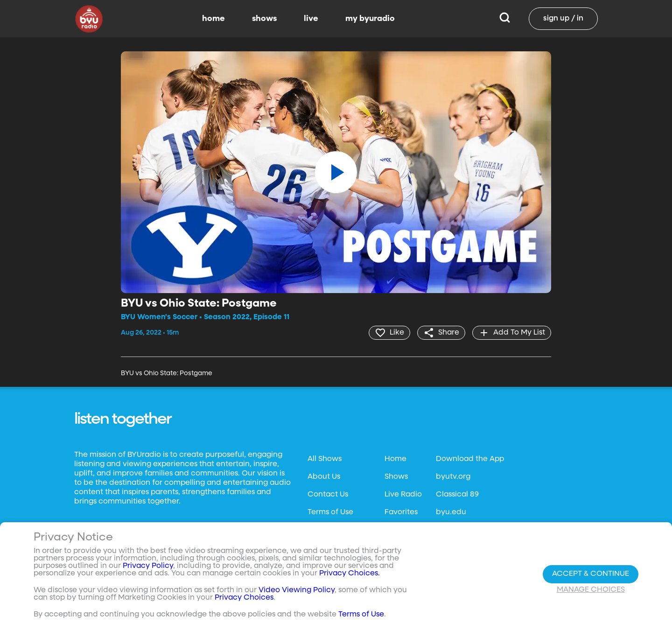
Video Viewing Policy (297, 590)
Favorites (401, 512)
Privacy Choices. (350, 574)
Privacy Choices (244, 598)
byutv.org (453, 477)
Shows (396, 477)
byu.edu (451, 512)
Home (395, 459)
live (311, 19)
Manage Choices (591, 590)
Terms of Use (330, 512)
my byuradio (370, 19)
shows (264, 19)
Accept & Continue (591, 574)
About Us (324, 477)
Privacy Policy (148, 566)
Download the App (470, 459)
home (213, 19)
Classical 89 (457, 495)
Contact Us (328, 495)
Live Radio (403, 495)
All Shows (325, 459)
